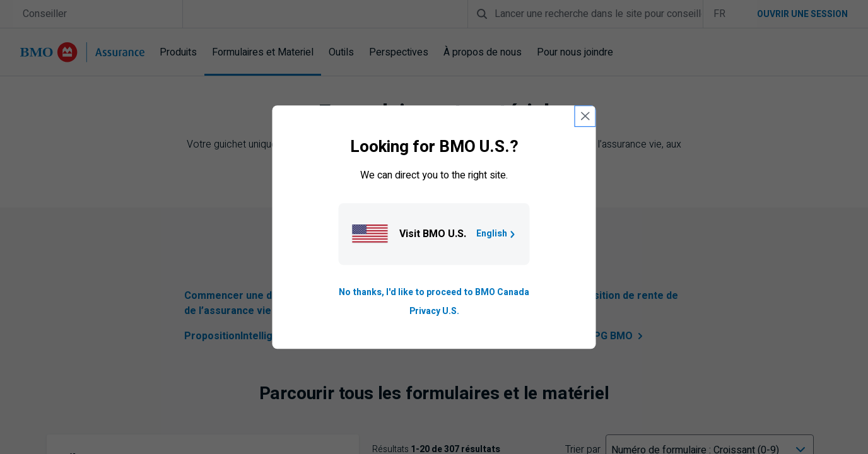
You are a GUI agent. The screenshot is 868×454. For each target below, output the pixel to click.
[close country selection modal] (585, 116)
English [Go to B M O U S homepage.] (497, 234)
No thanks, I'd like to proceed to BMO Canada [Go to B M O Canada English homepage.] (434, 292)
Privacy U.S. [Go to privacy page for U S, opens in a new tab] (434, 311)
